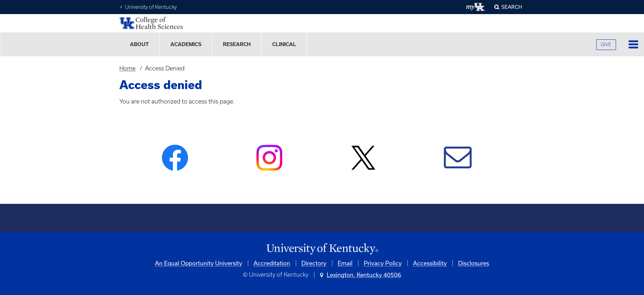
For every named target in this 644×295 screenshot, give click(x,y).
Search (512, 7)
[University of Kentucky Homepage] (322, 249)
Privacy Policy (383, 263)
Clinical (284, 44)
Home (127, 68)
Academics (186, 44)
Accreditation (272, 263)
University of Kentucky (151, 7)
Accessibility (430, 263)
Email (345, 263)
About (139, 44)
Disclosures (474, 263)
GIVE (606, 45)
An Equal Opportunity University (199, 263)
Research (237, 44)
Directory (314, 263)
